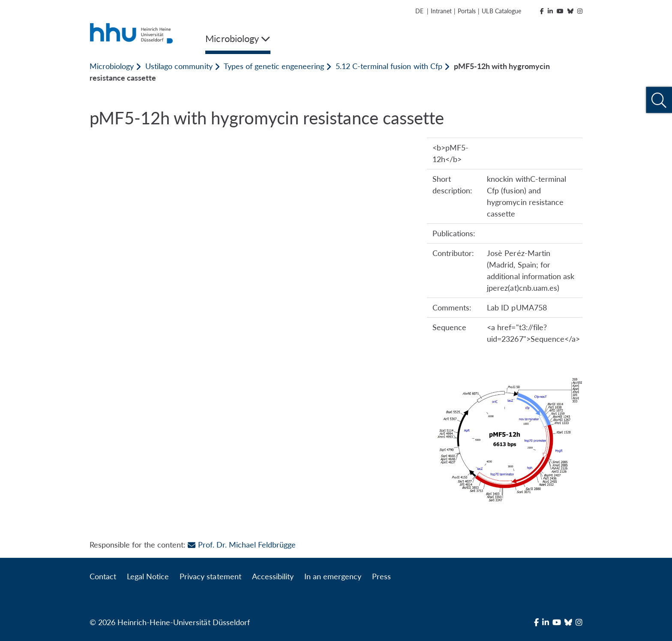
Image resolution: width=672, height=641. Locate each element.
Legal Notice (148, 576)
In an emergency (333, 576)
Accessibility (273, 576)
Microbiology (112, 66)
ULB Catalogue (501, 11)
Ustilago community (179, 66)
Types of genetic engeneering (274, 66)
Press (381, 576)
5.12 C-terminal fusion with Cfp (389, 66)
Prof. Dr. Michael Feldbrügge (241, 545)
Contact (103, 576)
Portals (467, 11)
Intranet (441, 11)
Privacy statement (210, 576)
